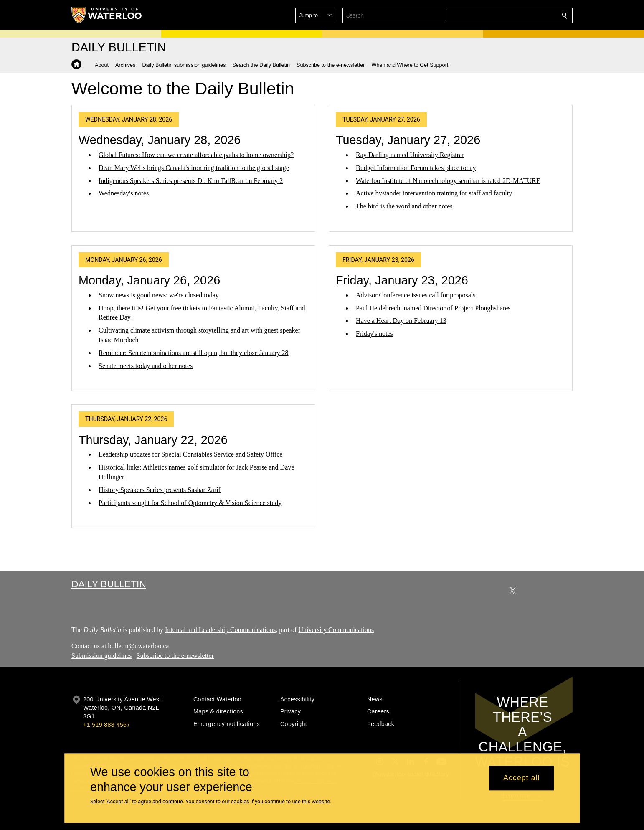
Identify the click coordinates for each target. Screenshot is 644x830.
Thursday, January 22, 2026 (153, 440)
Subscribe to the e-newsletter (175, 655)
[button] (504, 15)
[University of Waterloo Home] (107, 15)
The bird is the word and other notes (404, 206)
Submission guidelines (101, 655)
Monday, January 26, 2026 (149, 280)
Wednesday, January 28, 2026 (160, 140)
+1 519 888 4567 (106, 725)
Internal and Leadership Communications (220, 630)
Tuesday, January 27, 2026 (408, 140)
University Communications (336, 630)
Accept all (521, 778)
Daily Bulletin (109, 584)
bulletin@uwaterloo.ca (139, 646)
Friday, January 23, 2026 (402, 280)
